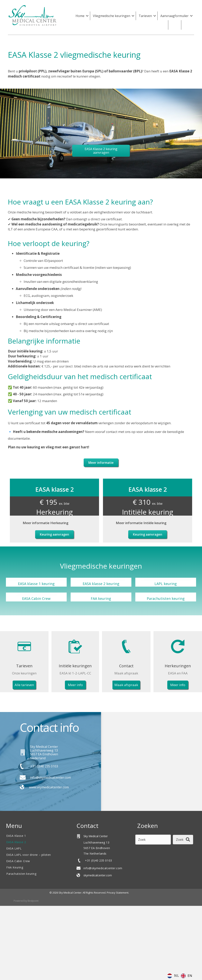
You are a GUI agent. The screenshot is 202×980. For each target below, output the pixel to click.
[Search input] (153, 840)
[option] (187, 976)
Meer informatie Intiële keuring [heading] (141, 523)
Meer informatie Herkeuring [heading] (46, 523)
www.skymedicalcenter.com (49, 787)
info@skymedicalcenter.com (103, 868)
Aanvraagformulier (174, 16)
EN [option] (190, 976)
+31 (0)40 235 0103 (44, 766)
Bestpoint (33, 901)
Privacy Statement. (118, 893)
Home (80, 16)
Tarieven (145, 16)
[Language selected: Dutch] (181, 976)
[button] (87, 16)
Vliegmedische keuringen (112, 16)
